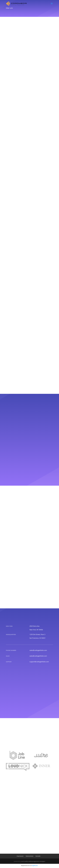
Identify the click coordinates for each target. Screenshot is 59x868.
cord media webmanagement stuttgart (33, 861)
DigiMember (35, 866)
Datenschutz (30, 856)
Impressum (20, 856)
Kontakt (38, 856)
